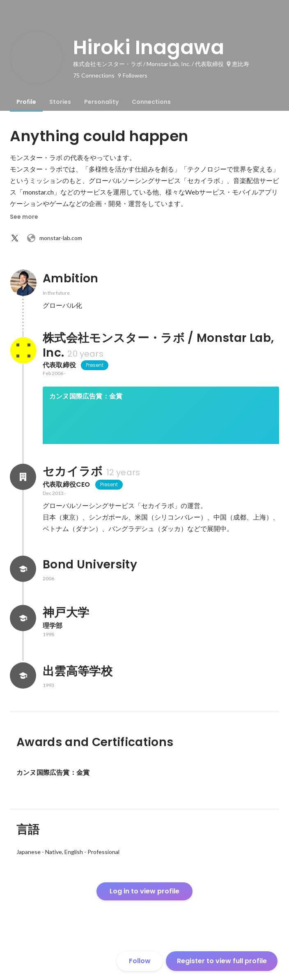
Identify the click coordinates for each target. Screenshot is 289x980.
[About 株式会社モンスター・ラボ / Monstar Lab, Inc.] (23, 350)
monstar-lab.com (54, 238)
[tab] (26, 102)
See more (24, 217)
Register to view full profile (222, 961)
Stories (60, 102)
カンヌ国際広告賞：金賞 (86, 396)
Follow (140, 961)
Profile (26, 102)
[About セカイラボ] (23, 505)
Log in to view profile (144, 919)
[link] (161, 426)
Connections (151, 102)
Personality (101, 102)
